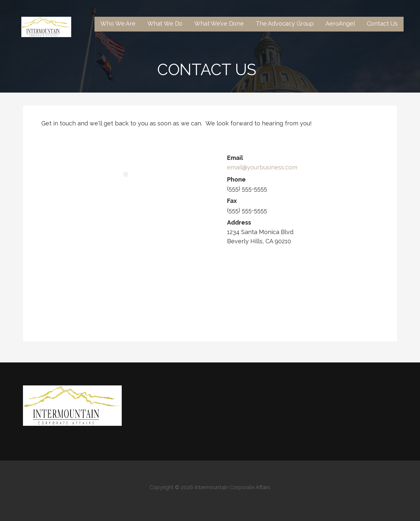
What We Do (165, 23)
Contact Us (382, 23)
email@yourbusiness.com (262, 167)
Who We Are (118, 23)
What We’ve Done (219, 23)
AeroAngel (340, 23)
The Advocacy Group (285, 23)
